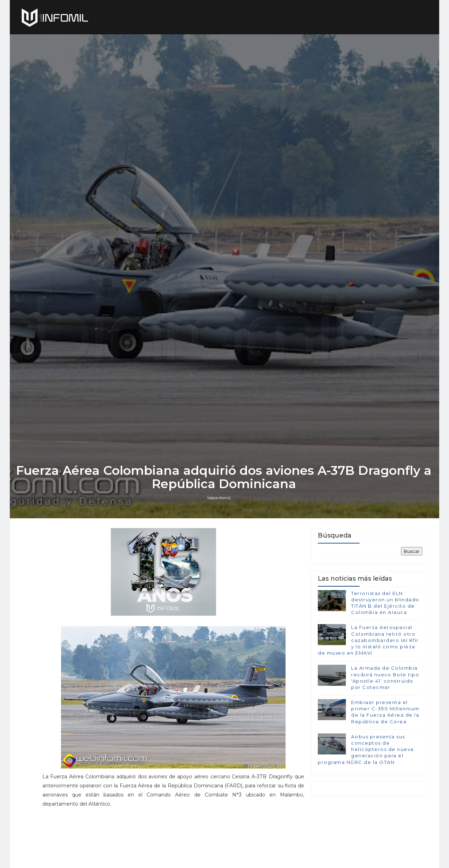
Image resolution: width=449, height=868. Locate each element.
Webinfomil (219, 534)
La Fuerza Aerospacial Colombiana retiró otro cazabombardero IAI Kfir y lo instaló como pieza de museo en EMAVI (368, 677)
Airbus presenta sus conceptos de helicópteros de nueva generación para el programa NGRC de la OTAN (366, 786)
